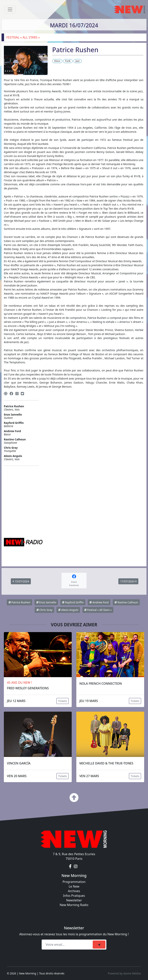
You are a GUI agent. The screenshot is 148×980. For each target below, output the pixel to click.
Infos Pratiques (74, 896)
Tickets (63, 701)
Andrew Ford (99, 602)
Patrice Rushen (19, 602)
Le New (74, 886)
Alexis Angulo (68, 610)
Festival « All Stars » (98, 610)
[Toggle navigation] (10, 9)
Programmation (74, 882)
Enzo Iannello (46, 602)
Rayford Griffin (73, 602)
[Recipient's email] (68, 945)
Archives (74, 891)
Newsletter (74, 900)
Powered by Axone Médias (124, 973)
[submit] (99, 945)
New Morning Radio (74, 905)
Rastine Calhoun (126, 602)
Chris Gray (45, 610)
